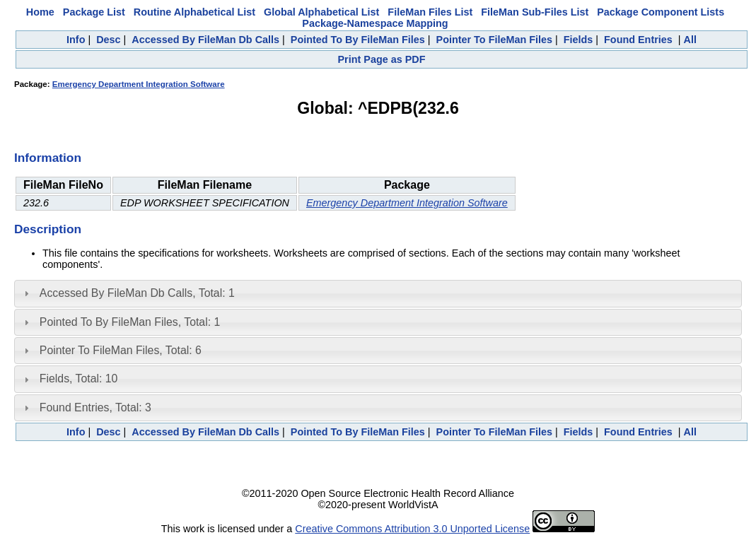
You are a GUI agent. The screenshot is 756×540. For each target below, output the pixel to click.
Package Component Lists (661, 12)
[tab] (378, 293)
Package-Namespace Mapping (375, 23)
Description (48, 229)
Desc (108, 40)
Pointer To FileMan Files (494, 40)
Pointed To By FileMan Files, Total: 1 (130, 322)
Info (76, 40)
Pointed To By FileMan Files (358, 40)
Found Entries (638, 40)
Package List (94, 12)
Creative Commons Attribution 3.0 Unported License (412, 529)
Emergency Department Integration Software (139, 84)
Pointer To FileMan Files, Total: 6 (121, 350)
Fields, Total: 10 (79, 378)
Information (48, 158)
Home (40, 12)
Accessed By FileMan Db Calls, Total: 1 (137, 293)
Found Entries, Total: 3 (95, 407)
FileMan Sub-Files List (535, 12)
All (690, 40)
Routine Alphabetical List (194, 12)
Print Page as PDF (382, 59)
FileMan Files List (430, 12)
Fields (578, 40)
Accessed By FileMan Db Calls (205, 40)
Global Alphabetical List (321, 12)
